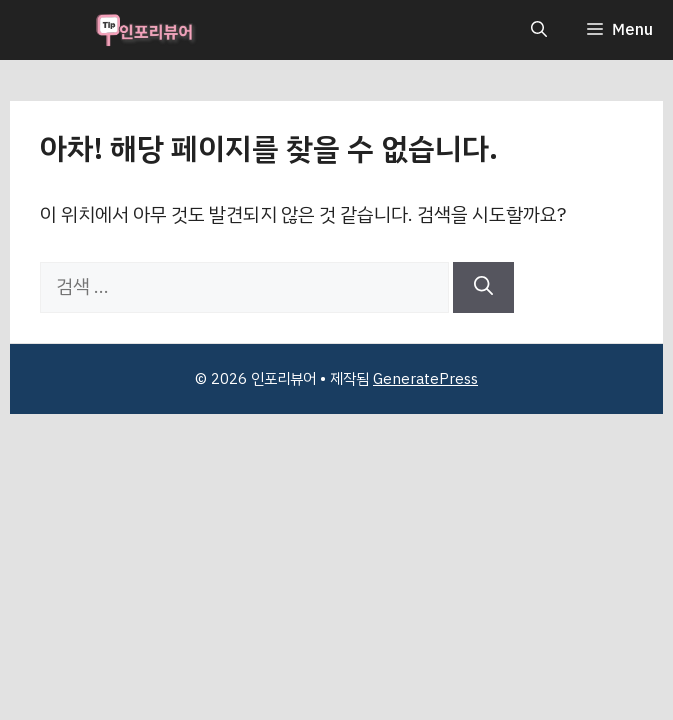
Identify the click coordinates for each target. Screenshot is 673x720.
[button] (539, 30)
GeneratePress (425, 379)
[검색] (483, 287)
